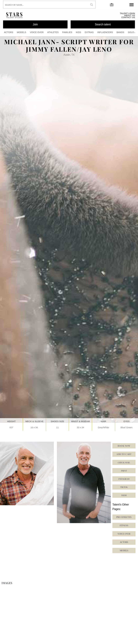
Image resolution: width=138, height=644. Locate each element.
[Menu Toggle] (132, 5)
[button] (124, 487)
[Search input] (46, 5)
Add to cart (124, 454)
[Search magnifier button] (92, 5)
